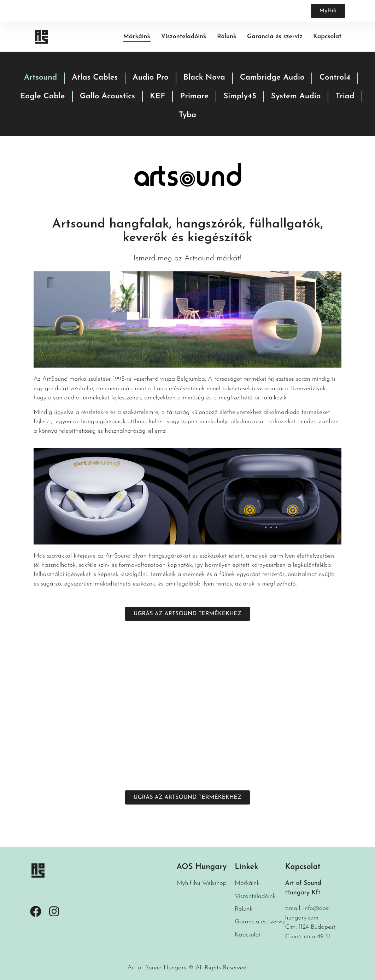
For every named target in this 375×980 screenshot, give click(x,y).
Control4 (335, 78)
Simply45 (240, 96)
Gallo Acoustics (107, 96)
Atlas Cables (95, 78)
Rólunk (227, 37)
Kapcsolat (327, 37)
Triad (345, 96)
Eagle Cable (42, 96)
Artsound (41, 78)
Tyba (187, 115)
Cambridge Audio (272, 78)
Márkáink (137, 37)
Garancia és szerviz (275, 37)
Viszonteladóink (184, 37)
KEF (157, 96)
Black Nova (204, 78)
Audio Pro (151, 78)
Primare (194, 96)
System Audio (296, 96)
